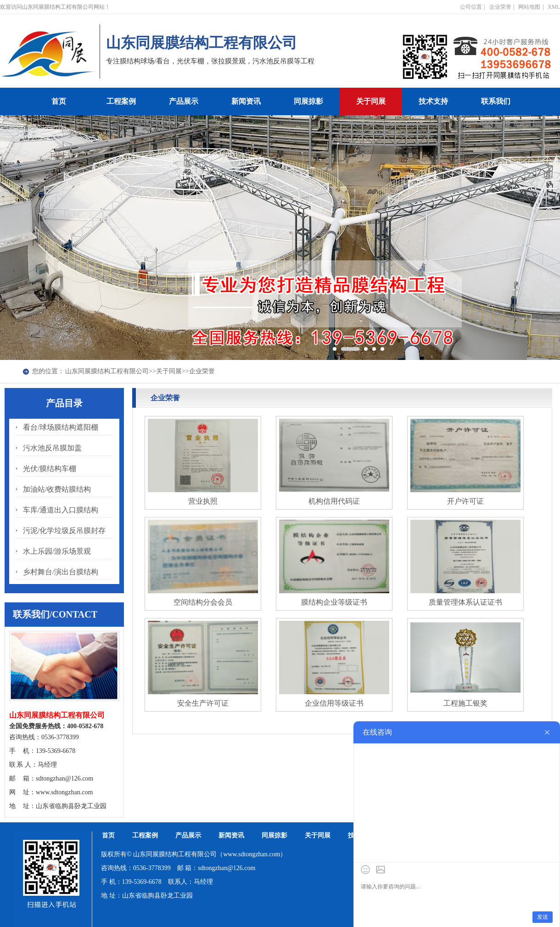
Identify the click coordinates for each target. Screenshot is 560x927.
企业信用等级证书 (334, 703)
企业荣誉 (500, 7)
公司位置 (471, 7)
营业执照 (203, 501)
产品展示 (184, 101)
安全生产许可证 (203, 703)
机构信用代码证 (334, 501)
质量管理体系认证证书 (465, 602)
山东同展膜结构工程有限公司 (107, 371)
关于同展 (371, 101)
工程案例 (121, 101)
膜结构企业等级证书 (334, 602)
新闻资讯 (246, 101)
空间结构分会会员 (203, 602)
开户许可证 (465, 501)
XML (554, 7)
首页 (59, 101)
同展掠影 (308, 101)
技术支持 (433, 101)
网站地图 (529, 7)
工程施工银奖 (465, 703)
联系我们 (496, 101)
